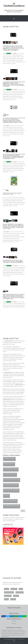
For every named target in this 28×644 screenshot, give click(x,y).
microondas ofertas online (9, 458)
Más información (11, 55)
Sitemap (14, 624)
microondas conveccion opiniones (11, 484)
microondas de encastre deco (10, 474)
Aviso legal (14, 621)
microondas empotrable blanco (10, 500)
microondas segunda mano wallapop (11, 505)
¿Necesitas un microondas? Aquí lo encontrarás (14, 11)
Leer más (14, 63)
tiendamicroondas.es (11, 639)
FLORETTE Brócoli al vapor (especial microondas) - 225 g (12, 194)
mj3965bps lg (6, 495)
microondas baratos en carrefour (11, 468)
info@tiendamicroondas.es (9, 527)
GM (13, 641)
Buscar (23, 511)
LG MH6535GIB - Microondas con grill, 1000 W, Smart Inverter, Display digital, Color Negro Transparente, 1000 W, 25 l (13, 261)
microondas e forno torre (9, 463)
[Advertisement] (14, 323)
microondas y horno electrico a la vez (11, 479)
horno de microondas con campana (11, 490)
